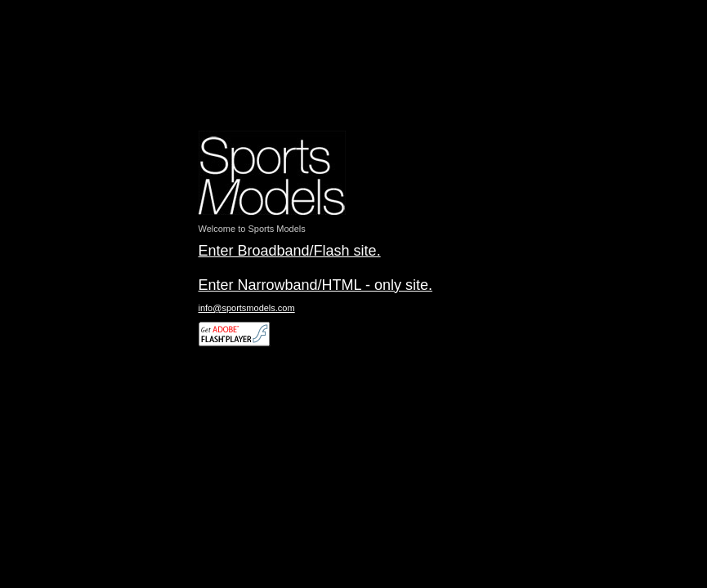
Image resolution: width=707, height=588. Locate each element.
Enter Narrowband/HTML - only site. (315, 285)
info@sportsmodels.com (247, 308)
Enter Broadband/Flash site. (290, 251)
